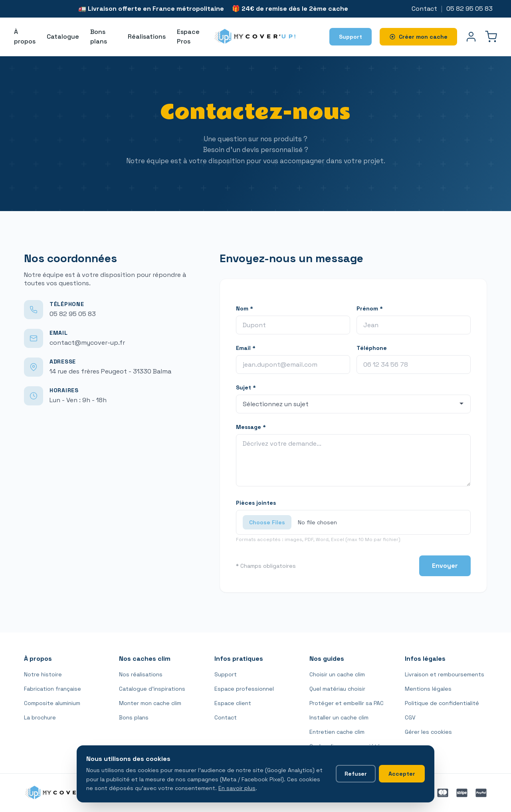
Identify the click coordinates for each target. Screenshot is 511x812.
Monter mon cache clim (150, 703)
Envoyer (445, 566)
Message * (251, 427)
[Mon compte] (471, 37)
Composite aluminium (52, 703)
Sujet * (246, 387)
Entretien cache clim (337, 732)
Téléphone (372, 348)
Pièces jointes (256, 503)
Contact (424, 9)
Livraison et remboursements (445, 674)
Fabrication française (52, 689)
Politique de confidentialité (442, 703)
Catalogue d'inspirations (152, 689)
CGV (410, 717)
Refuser (356, 774)
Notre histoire (43, 674)
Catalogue (63, 37)
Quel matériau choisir (337, 689)
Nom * (245, 308)
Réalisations (147, 37)
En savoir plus (237, 788)
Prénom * (370, 308)
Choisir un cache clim (337, 674)
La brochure (40, 717)
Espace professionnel (244, 689)
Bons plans (99, 37)
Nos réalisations (141, 674)
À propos (25, 37)
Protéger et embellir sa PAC (347, 703)
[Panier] (491, 37)
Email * (246, 348)
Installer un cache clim (339, 717)
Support (226, 674)
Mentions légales (428, 689)
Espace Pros (188, 37)
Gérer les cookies (428, 732)
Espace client (233, 703)
